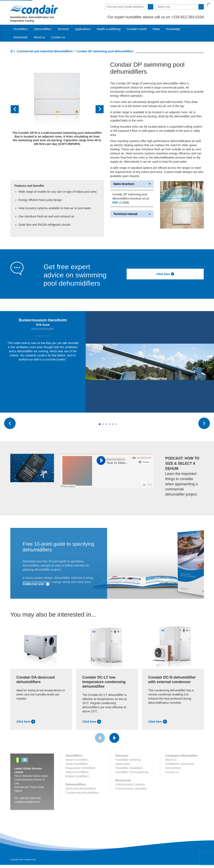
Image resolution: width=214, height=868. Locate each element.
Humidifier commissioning (132, 773)
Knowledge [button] (173, 29)
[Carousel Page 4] (110, 425)
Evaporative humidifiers (81, 769)
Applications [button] (83, 29)
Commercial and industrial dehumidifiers (45, 51)
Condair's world (137, 29)
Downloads (20, 37)
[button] (17, 109)
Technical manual (132, 214)
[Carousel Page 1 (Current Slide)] (100, 425)
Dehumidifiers (43, 29)
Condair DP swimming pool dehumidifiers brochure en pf (131, 196)
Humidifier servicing (128, 761)
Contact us (58, 37)
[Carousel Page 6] (116, 425)
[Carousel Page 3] (106, 425)
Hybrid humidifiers (77, 773)
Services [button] (63, 29)
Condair (34, 9)
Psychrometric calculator (131, 790)
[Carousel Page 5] (113, 425)
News (156, 29)
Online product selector (130, 785)
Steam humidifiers (77, 761)
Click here (165, 274)
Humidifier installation (129, 769)
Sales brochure (132, 184)
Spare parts (123, 765)
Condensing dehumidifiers (82, 794)
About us (39, 37)
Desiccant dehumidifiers (81, 790)
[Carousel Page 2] (103, 425)
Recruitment (173, 769)
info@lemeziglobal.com (27, 803)
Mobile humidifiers (77, 777)
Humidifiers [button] (21, 29)
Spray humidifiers (77, 765)
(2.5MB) (121, 203)
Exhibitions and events (180, 765)
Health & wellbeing (109, 29)
